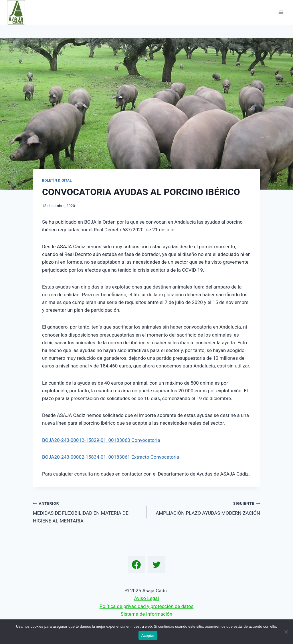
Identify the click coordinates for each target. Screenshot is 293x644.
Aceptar (148, 636)
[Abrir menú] (281, 12)
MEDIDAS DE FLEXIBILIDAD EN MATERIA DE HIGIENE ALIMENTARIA (87, 512)
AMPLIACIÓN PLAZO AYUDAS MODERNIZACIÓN (206, 508)
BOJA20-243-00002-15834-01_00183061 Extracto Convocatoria (111, 457)
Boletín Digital (57, 180)
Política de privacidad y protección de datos (146, 606)
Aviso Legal (147, 598)
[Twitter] (157, 565)
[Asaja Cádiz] (18, 12)
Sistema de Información (146, 614)
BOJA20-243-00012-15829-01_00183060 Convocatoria (101, 440)
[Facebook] (136, 565)
